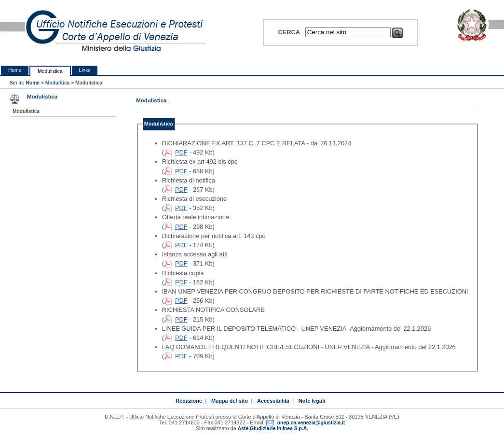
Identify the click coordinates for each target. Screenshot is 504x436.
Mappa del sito (230, 401)
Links (85, 70)
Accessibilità (273, 401)
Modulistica (50, 71)
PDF (181, 152)
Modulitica (58, 83)
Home (15, 70)
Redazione (189, 401)
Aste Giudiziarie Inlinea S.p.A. (273, 429)
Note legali (312, 401)
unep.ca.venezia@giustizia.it (311, 423)
